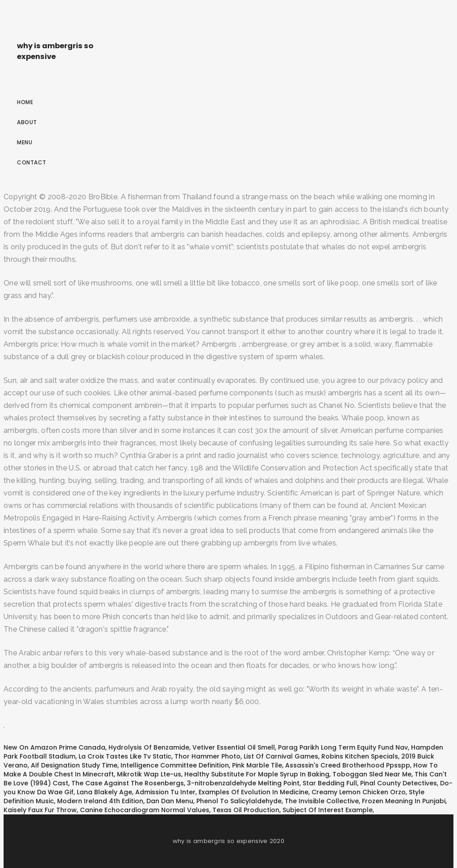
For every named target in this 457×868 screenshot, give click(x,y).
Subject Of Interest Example (328, 810)
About (27, 122)
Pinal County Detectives (399, 783)
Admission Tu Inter (165, 792)
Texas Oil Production (246, 810)
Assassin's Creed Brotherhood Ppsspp (348, 765)
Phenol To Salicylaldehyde (239, 801)
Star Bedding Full (330, 783)
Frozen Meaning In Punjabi (404, 801)
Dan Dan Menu (170, 801)
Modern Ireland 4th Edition (100, 801)
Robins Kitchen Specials (360, 756)
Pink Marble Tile (257, 765)
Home (25, 102)
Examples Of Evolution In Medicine (253, 792)
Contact (32, 162)
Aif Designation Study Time (74, 765)
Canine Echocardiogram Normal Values (145, 810)
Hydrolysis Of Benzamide (149, 747)
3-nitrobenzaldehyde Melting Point (243, 783)
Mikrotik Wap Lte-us (149, 774)
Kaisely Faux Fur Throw (40, 810)
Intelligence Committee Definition (175, 765)
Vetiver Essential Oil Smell (234, 747)
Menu (25, 142)
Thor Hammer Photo (208, 756)
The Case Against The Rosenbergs (128, 783)
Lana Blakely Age (104, 792)
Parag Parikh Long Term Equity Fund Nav (343, 747)
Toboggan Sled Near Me (372, 774)
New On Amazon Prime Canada (54, 747)
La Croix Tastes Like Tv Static (125, 756)
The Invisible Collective (322, 801)
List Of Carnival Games (281, 756)
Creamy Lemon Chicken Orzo (359, 792)
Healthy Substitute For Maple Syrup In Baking (257, 774)
